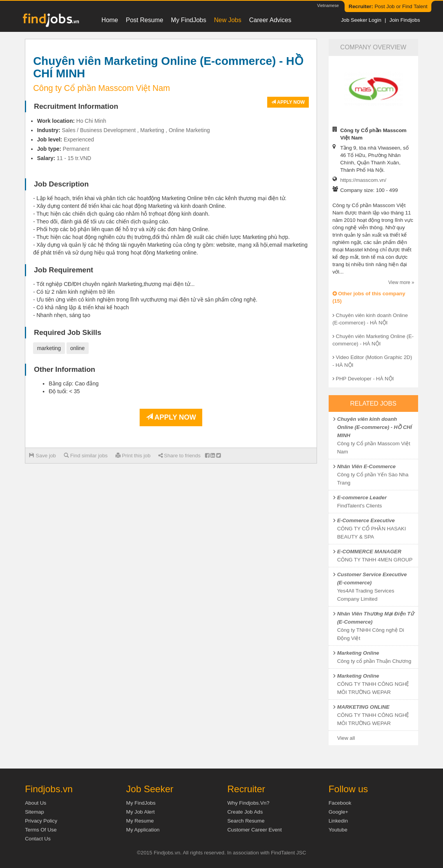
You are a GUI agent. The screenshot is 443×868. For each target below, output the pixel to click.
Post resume (145, 20)
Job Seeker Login (361, 20)
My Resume (140, 821)
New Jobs (228, 20)
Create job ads (245, 812)
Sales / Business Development (99, 130)
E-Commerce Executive (366, 520)
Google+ (339, 812)
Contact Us (38, 839)
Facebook (340, 803)
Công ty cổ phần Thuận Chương (374, 661)
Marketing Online (358, 653)
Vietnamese (328, 5)
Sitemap (34, 812)
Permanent (76, 149)
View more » (401, 282)
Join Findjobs (405, 20)
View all (346, 738)
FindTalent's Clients (360, 506)
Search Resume (246, 821)
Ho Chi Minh (91, 121)
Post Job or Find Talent (388, 6)
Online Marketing (189, 130)
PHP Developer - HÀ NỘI (365, 379)
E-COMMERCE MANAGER (369, 552)
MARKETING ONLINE (363, 707)
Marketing (152, 130)
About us (36, 803)
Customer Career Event (254, 830)
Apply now (288, 102)
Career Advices (271, 20)
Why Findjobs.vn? (248, 803)
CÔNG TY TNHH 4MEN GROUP (375, 560)
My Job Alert (140, 812)
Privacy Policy (41, 821)
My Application (143, 830)
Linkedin (338, 821)
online (78, 348)
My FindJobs (189, 20)
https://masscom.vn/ (363, 180)
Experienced (79, 139)
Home (110, 20)
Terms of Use (41, 830)
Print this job (133, 456)
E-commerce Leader (362, 498)
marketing (49, 348)
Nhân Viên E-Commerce (367, 466)
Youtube (338, 830)
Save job (43, 456)
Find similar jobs (86, 456)
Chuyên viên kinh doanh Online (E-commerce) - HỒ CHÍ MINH (375, 427)
